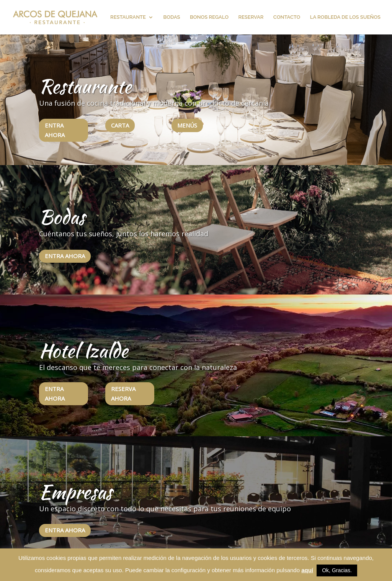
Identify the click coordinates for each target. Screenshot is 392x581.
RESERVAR (251, 17)
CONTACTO (287, 17)
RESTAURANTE (128, 17)
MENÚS (187, 125)
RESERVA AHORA (123, 394)
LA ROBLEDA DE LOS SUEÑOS (345, 17)
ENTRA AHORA (55, 130)
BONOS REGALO (209, 17)
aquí (307, 570)
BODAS (171, 17)
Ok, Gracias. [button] (337, 570)
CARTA (120, 125)
